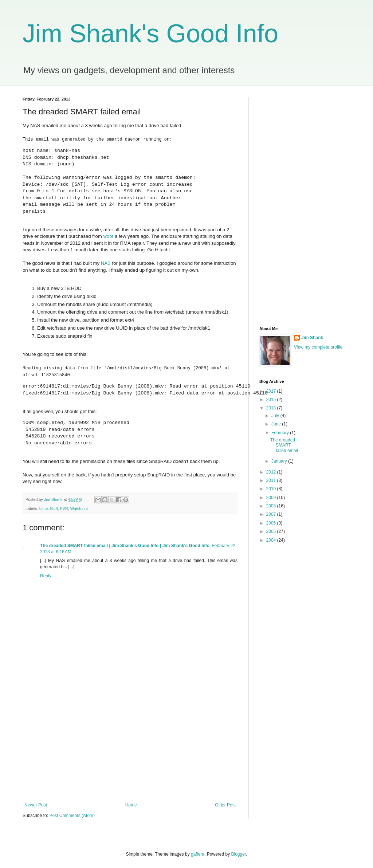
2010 (272, 489)
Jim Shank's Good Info (150, 34)
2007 (272, 514)
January (280, 461)
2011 (272, 480)
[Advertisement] (130, 742)
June (277, 424)
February (281, 433)
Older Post (225, 804)
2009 (272, 498)
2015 (272, 400)
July (276, 416)
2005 (272, 531)
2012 (272, 472)
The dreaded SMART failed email (284, 445)
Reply (46, 575)
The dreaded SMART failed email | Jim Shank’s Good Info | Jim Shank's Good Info (125, 545)
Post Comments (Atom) (72, 815)
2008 (272, 506)
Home (131, 804)
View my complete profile (318, 347)
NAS (106, 263)
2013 (272, 408)
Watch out (79, 508)
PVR (64, 508)
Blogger (239, 854)
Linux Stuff (49, 508)
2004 (272, 540)
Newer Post (36, 804)
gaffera (198, 854)
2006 (272, 523)
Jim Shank (312, 338)
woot (108, 236)
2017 (272, 391)
